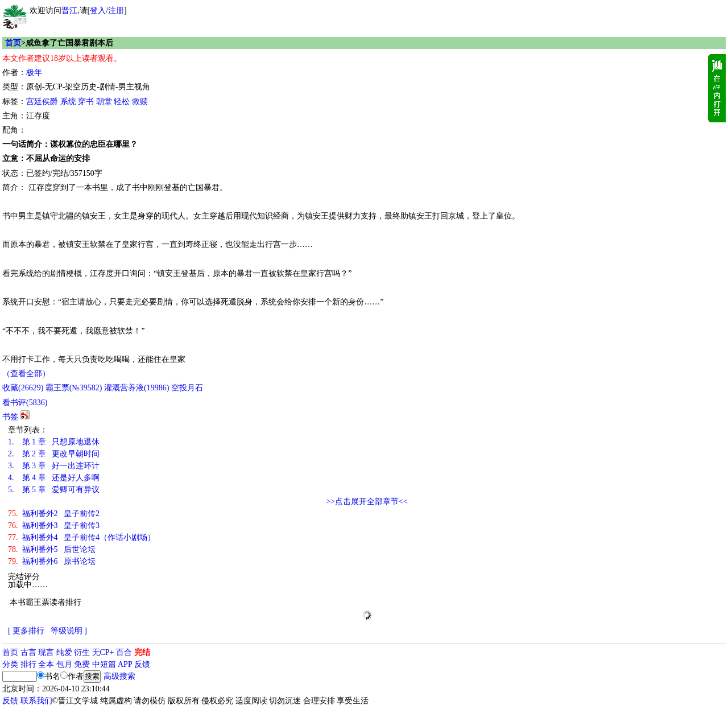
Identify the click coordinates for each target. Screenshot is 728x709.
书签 (10, 417)
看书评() (25, 403)
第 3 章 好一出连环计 (54, 466)
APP (125, 664)
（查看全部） (26, 374)
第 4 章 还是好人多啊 (54, 478)
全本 (46, 664)
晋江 (69, 11)
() (23, 388)
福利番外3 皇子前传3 (54, 525)
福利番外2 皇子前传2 (54, 514)
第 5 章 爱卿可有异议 (54, 490)
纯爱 (64, 652)
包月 (64, 664)
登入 (98, 11)
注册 (116, 11)
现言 (46, 652)
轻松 (122, 102)
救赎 (140, 102)
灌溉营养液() (136, 388)
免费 (82, 664)
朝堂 (104, 102)
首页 (13, 43)
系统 (68, 102)
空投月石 (187, 388)
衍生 (82, 652)
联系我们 (36, 701)
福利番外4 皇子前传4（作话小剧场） (82, 537)
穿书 (86, 102)
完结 (142, 652)
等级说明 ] (69, 631)
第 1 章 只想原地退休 (54, 442)
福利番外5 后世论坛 (52, 549)
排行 (28, 664)
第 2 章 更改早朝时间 (54, 454)
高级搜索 (119, 676)
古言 (28, 652)
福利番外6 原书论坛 (52, 561)
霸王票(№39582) (74, 388)
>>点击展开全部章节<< (367, 502)
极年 (34, 73)
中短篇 (104, 664)
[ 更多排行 (26, 631)
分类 (10, 664)
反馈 (142, 664)
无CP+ (103, 652)
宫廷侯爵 (42, 102)
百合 (124, 652)
